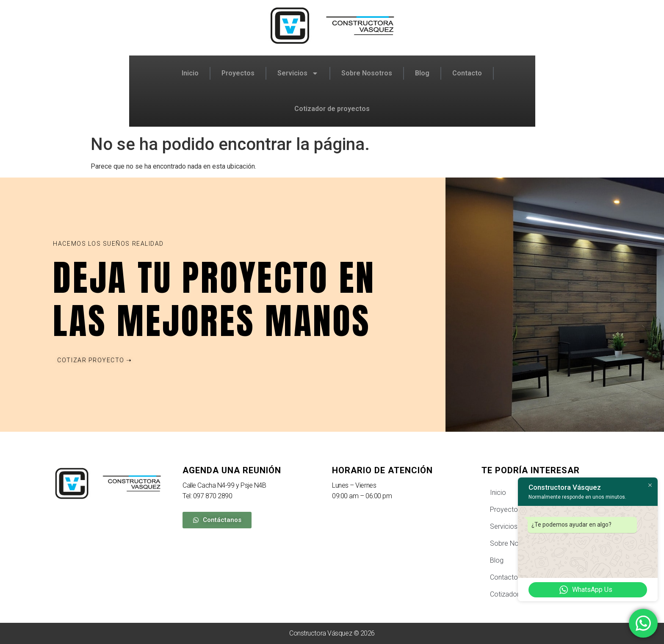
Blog (422, 73)
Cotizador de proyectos (332, 109)
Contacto (467, 73)
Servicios (298, 73)
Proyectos (238, 73)
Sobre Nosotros (367, 73)
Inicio (190, 73)
